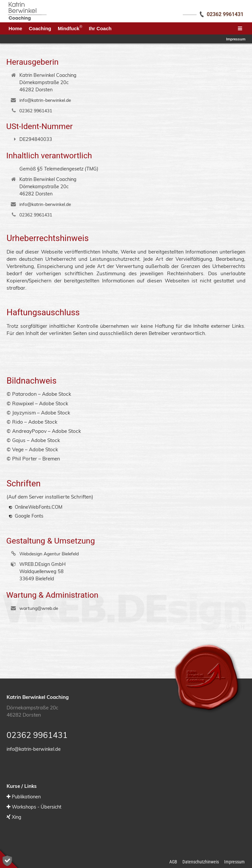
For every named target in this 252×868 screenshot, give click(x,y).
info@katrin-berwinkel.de (45, 100)
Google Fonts (29, 516)
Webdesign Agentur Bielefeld (49, 554)
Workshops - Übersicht (37, 807)
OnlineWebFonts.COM (39, 507)
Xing (17, 817)
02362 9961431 (36, 111)
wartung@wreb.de (39, 608)
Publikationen (26, 797)
